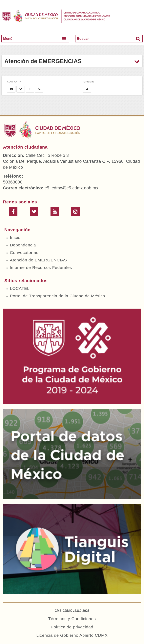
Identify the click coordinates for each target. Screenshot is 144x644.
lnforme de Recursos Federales (41, 267)
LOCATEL (20, 288)
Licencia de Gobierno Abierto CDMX (72, 635)
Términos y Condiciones (72, 619)
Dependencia (23, 245)
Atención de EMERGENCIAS (38, 260)
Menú (8, 39)
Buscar (83, 39)
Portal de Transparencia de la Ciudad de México (57, 296)
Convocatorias (24, 252)
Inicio (15, 237)
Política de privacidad (72, 627)
